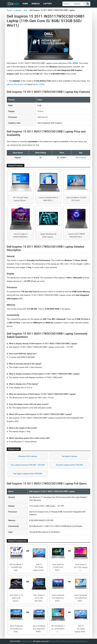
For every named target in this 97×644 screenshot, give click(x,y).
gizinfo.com (27, 641)
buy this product (17, 84)
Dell (25, 10)
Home (25, 4)
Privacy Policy (55, 641)
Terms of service (70, 641)
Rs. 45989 (40, 84)
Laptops (47, 4)
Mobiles (36, 4)
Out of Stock (81, 158)
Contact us (83, 641)
